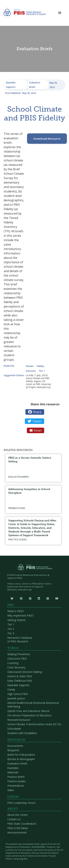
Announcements (17, 832)
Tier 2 (11, 629)
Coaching (13, 663)
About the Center (18, 815)
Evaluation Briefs (17, 763)
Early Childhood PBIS (20, 681)
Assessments (15, 746)
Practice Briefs (16, 777)
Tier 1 (11, 624)
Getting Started (16, 620)
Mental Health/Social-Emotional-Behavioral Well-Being (33, 705)
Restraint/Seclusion (19, 720)
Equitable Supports (18, 685)
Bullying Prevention (19, 654)
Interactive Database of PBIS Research (20, 640)
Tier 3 (11, 633)
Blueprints (13, 750)
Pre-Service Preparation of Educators (29, 715)
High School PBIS (18, 694)
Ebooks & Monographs (21, 759)
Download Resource (47, 139)
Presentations (16, 786)
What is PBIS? (16, 611)
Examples (13, 768)
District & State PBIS (20, 676)
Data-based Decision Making (25, 672)
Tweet (34, 421)
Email (36, 430)
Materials (13, 772)
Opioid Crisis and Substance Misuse (28, 711)
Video (11, 790)
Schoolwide (14, 729)
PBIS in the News (18, 828)
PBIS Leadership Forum (21, 803)
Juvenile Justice (16, 698)
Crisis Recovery (16, 667)
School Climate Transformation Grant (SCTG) (34, 724)
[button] (60, 13)
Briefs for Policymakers (21, 755)
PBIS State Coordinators (22, 824)
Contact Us (14, 819)
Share (35, 412)
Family (11, 690)
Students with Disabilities (22, 733)
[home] (24, 14)
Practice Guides (17, 781)
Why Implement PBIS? (21, 616)
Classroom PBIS (17, 659)
